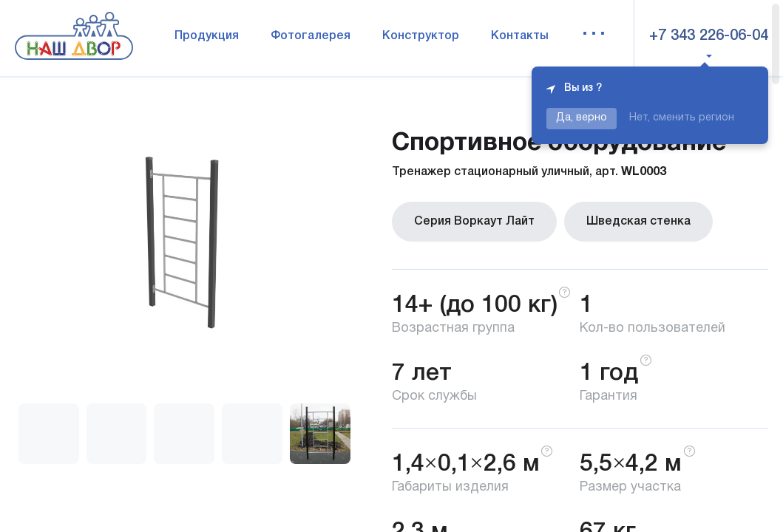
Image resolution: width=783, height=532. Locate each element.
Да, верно (582, 118)
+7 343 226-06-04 (709, 36)
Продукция (207, 36)
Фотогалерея (311, 36)
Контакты (520, 36)
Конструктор (421, 36)
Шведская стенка (638, 222)
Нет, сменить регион (682, 118)
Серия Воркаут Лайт (474, 222)
